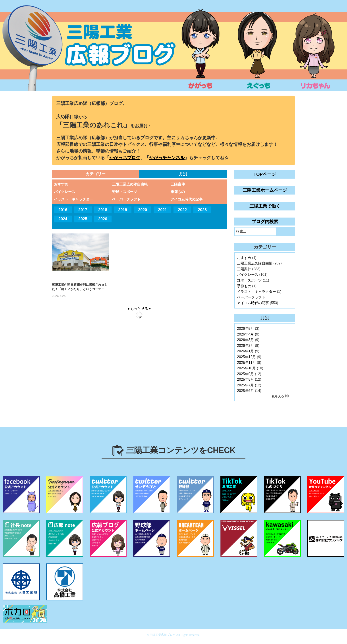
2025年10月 (246, 368)
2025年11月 (246, 363)
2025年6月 (246, 391)
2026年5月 (246, 329)
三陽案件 (178, 184)
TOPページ (265, 174)
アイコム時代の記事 (187, 199)
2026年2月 (246, 346)
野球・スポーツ (125, 192)
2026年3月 (246, 340)
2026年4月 (246, 334)
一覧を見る (276, 396)
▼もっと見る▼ (139, 309)
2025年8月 (246, 379)
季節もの (178, 192)
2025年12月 (246, 357)
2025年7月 (246, 385)
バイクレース (65, 192)
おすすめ (61, 184)
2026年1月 (246, 351)
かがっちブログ (125, 158)
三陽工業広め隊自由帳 (130, 184)
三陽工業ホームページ (265, 190)
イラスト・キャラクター (73, 199)
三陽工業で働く (265, 206)
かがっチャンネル (167, 158)
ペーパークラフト (126, 199)
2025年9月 (246, 374)
